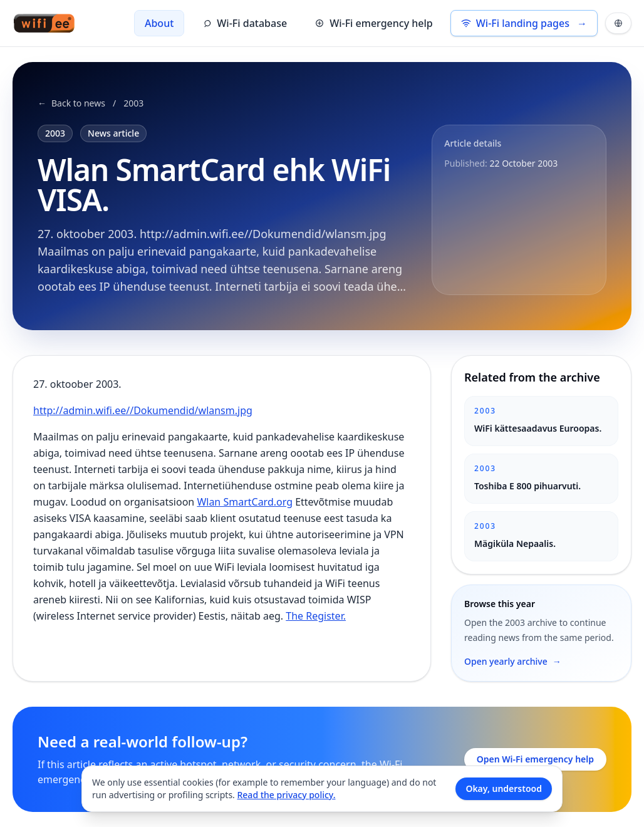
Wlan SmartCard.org (245, 502)
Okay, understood (504, 788)
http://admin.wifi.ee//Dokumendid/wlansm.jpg (143, 410)
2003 (133, 103)
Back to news (71, 103)
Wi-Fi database (244, 23)
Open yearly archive (513, 662)
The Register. (316, 616)
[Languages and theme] (618, 23)
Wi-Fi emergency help (374, 23)
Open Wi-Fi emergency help (535, 759)
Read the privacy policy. (286, 795)
